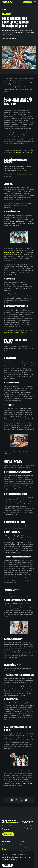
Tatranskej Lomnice (24, 174)
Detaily (15, 860)
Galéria (4, 851)
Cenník (22, 845)
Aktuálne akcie (24, 848)
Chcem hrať (8, 834)
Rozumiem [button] (8, 865)
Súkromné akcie (24, 851)
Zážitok (4, 845)
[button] (35, 2)
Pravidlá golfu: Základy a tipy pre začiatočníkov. (20, 152)
